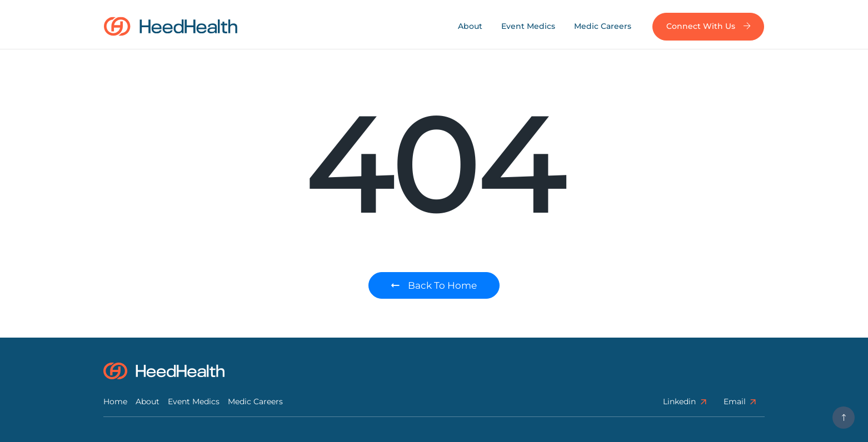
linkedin (685, 402)
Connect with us (708, 26)
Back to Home (434, 285)
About (470, 26)
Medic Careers (603, 26)
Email (740, 402)
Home (115, 401)
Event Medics (528, 26)
